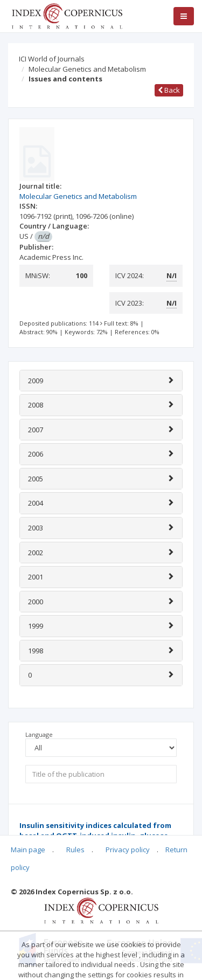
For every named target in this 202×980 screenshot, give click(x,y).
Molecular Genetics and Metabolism (87, 69)
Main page (28, 850)
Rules (75, 850)
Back (169, 90)
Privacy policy (128, 850)
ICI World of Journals (52, 59)
